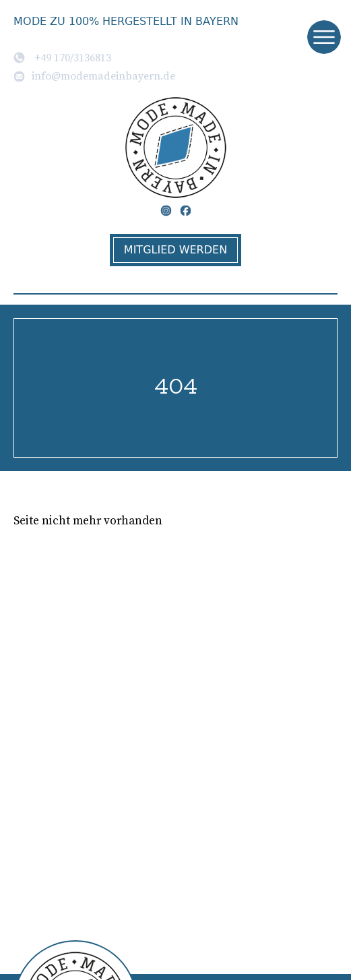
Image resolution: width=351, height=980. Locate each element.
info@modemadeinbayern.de (94, 75)
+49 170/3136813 (62, 57)
